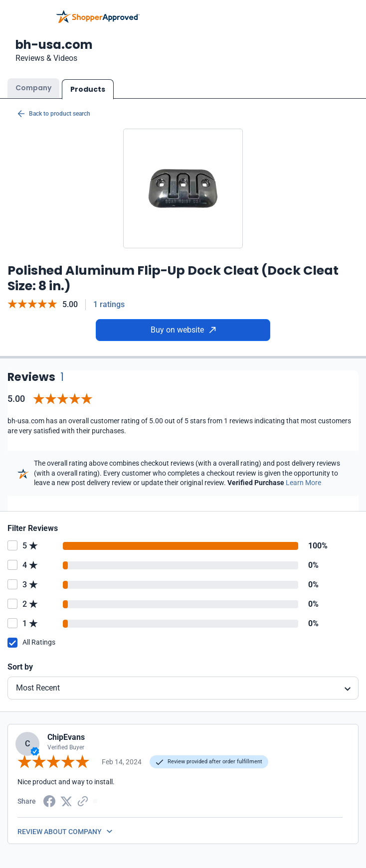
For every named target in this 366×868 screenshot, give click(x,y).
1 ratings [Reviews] (109, 304)
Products (88, 89)
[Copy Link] (83, 801)
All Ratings (39, 642)
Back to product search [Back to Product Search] (54, 114)
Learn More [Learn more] (303, 483)
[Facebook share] (49, 801)
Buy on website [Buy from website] (183, 330)
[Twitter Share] (66, 801)
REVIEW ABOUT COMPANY (60, 832)
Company (33, 88)
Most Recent (38, 688)
